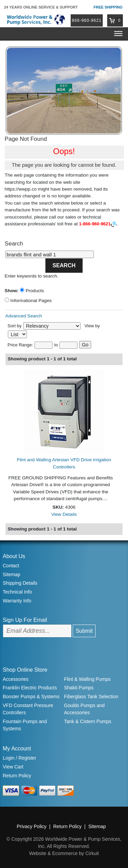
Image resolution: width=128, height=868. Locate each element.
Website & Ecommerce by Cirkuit (64, 853)
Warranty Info (17, 601)
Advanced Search (24, 316)
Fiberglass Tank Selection (91, 697)
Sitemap (11, 574)
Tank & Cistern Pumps (88, 721)
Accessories (16, 679)
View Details (64, 514)
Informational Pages (28, 300)
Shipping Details (20, 583)
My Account (17, 749)
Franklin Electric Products (30, 688)
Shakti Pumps (79, 688)
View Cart (13, 767)
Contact (11, 566)
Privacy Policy (32, 826)
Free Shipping (108, 7)
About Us (14, 556)
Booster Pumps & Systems (31, 697)
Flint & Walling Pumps (87, 679)
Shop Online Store (25, 670)
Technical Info (17, 592)
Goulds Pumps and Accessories (84, 709)
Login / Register (19, 758)
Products (32, 290)
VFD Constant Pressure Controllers (28, 709)
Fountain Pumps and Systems (25, 725)
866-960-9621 (87, 20)
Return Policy (17, 776)
